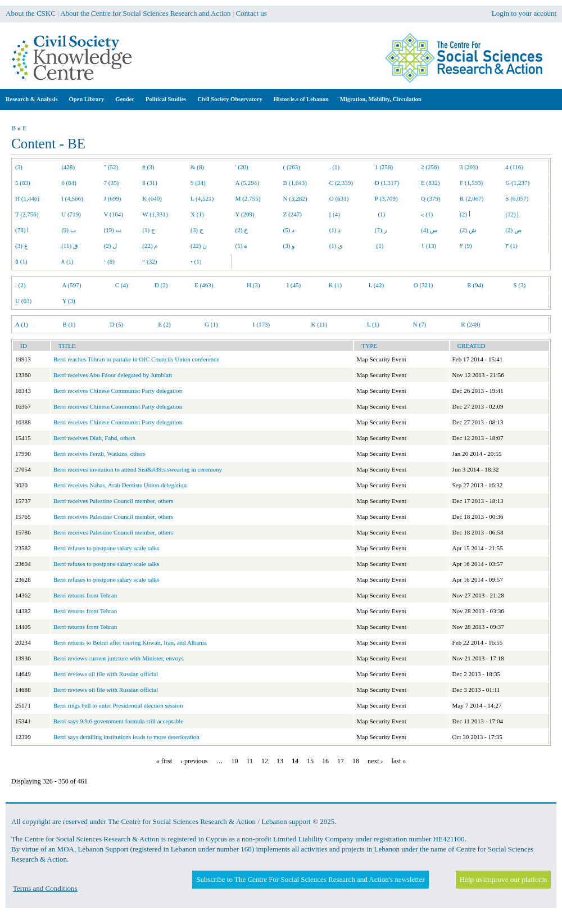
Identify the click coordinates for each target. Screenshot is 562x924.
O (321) (423, 285)
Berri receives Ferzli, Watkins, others (99, 454)
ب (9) (69, 230)
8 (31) (150, 183)
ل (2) (111, 246)
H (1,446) (27, 198)
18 (356, 761)
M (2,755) (248, 198)
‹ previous (194, 761)
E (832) (430, 183)
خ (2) (242, 230)
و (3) (289, 246)
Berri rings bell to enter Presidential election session (118, 705)
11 (250, 761)
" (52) (111, 167)
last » (399, 761)
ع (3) (22, 246)
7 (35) (112, 183)
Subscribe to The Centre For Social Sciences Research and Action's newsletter (310, 879)
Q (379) (431, 198)
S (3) (519, 285)
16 (325, 761)
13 (280, 761)
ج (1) (149, 230)
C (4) (122, 285)
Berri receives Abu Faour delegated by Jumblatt (113, 375)
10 (234, 761)
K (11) (319, 324)
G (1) (211, 324)
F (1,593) (471, 183)
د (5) (289, 230)
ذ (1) (335, 230)
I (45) (294, 285)
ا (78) (22, 230)
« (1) (427, 214)
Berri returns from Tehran (85, 595)
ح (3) (197, 230)
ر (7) (381, 230)
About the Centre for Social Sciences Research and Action (145, 13)
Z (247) (293, 214)
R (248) (470, 324)
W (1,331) (155, 214)
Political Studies (166, 99)
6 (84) (69, 183)
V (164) (114, 214)
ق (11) (70, 246)
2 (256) (430, 167)
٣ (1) (511, 246)
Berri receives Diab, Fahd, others (94, 438)
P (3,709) (386, 198)
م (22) (150, 246)
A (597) (71, 285)
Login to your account (524, 13)
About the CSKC (31, 13)
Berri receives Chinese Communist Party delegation (118, 391)
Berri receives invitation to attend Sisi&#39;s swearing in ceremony (138, 469)
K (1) (335, 285)
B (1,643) (295, 183)
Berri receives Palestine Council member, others (113, 501)
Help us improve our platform (503, 879)
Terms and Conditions (45, 888)
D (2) (161, 285)
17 (341, 761)
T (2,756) (27, 214)
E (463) (204, 285)
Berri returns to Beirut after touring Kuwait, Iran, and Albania (130, 642)
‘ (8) (109, 261)
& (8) (197, 167)
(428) (68, 167)
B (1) (69, 324)
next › (375, 761)
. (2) (20, 285)
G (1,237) (517, 183)
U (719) (71, 214)
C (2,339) (341, 183)
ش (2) (468, 230)
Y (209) (245, 214)
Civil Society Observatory (230, 99)
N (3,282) (295, 198)
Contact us (251, 13)
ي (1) (336, 246)
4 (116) (514, 167)
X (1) (197, 214)
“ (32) (149, 261)
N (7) (419, 324)
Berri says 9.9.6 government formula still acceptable (119, 721)
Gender (125, 99)
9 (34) (198, 183)
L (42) (377, 285)
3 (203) (469, 167)
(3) (19, 167)
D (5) (116, 324)
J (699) (113, 198)
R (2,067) (472, 198)
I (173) (261, 324)
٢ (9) (466, 246)
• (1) (196, 261)
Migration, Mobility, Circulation (381, 99)
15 (310, 761)
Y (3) (68, 301)
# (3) (148, 167)
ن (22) (199, 246)
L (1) (373, 324)
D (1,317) (387, 183)
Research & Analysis (32, 99)
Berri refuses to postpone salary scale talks (106, 548)
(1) (380, 214)
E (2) (164, 324)
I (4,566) (72, 198)
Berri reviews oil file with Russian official (106, 674)
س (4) (429, 230)
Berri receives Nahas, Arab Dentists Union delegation (120, 485)
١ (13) (429, 246)
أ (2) (465, 214)
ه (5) (242, 246)
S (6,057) (517, 198)
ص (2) (513, 230)
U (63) (23, 301)
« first (164, 761)
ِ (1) (379, 246)
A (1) (22, 324)
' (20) (242, 167)
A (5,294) (247, 183)
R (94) (475, 285)
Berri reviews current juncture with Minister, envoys (119, 658)
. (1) (334, 167)
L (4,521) (202, 198)
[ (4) (335, 214)
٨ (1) (67, 261)
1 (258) (384, 167)
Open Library (87, 99)
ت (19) (113, 230)
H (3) (253, 285)
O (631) (339, 198)
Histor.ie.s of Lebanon (301, 99)
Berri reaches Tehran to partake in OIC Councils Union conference (136, 359)
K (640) (152, 198)
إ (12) (512, 214)
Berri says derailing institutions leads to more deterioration (126, 737)
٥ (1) (21, 261)
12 (265, 761)
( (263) (292, 167)
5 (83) (23, 183)
